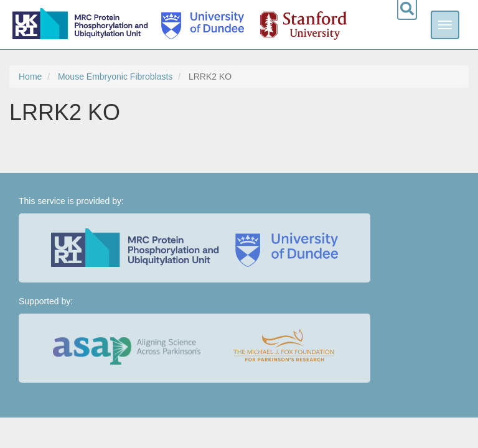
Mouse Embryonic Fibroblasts (115, 77)
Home (30, 77)
